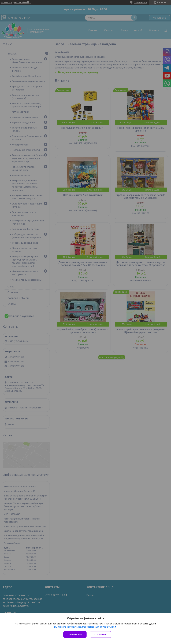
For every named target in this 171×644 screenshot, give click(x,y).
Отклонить (101, 634)
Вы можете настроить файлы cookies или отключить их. (84, 627)
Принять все (75, 634)
